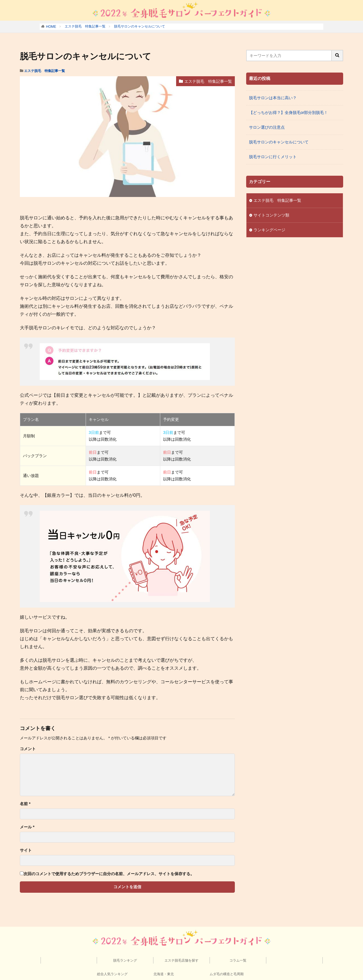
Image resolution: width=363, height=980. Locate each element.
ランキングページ (269, 230)
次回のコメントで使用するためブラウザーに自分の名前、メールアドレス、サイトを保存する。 (109, 874)
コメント (28, 749)
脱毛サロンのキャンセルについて (140, 26)
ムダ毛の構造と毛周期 (227, 974)
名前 (25, 804)
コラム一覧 (238, 960)
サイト (26, 850)
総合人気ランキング (112, 974)
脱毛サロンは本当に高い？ (273, 98)
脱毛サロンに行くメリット (273, 157)
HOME (51, 27)
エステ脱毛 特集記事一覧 (85, 26)
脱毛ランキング (125, 960)
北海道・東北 (164, 974)
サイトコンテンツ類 (271, 215)
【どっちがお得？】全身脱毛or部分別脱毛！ (288, 113)
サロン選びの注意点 (267, 127)
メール (27, 827)
